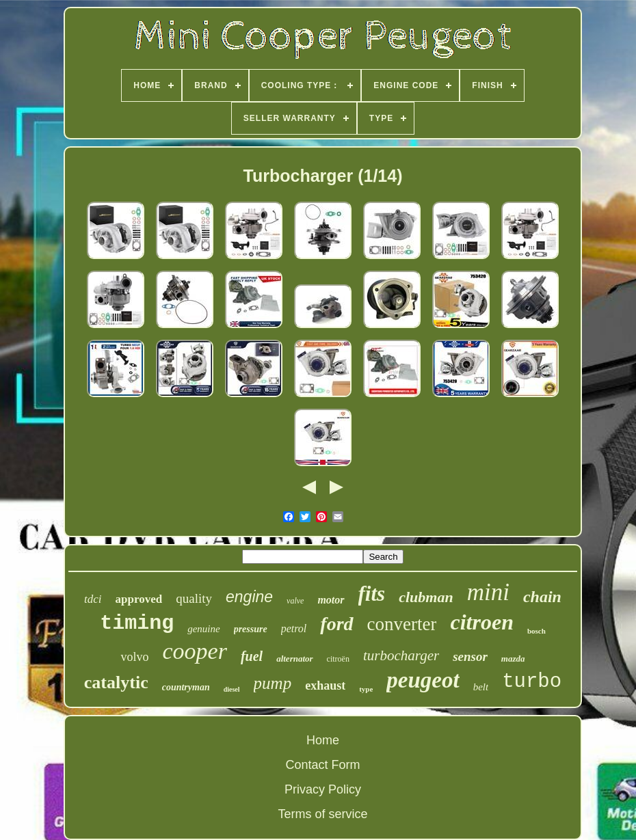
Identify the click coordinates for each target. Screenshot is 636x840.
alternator (294, 659)
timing (137, 623)
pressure (251, 629)
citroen (481, 622)
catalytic (116, 682)
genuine (203, 629)
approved (139, 599)
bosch (536, 631)
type (366, 689)
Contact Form (322, 765)
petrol (294, 628)
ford (336, 624)
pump (273, 683)
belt (481, 687)
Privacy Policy (323, 789)
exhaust (325, 686)
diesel (232, 689)
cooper (195, 651)
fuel (252, 656)
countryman (186, 687)
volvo (134, 657)
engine (249, 597)
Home (323, 740)
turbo (532, 682)
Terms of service (322, 814)
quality (194, 598)
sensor (470, 656)
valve (295, 601)
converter (402, 624)
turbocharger (401, 655)
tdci (93, 599)
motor (331, 600)
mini (488, 592)
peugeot (423, 680)
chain (542, 597)
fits (372, 594)
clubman (426, 597)
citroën (338, 659)
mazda (513, 659)
